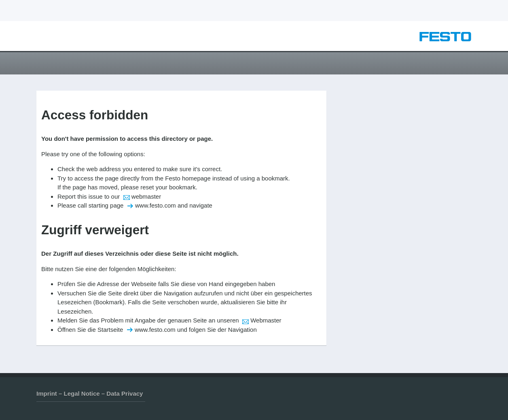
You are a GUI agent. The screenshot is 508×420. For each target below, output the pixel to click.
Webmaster (266, 320)
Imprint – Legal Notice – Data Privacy (90, 393)
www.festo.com (156, 205)
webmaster (146, 196)
